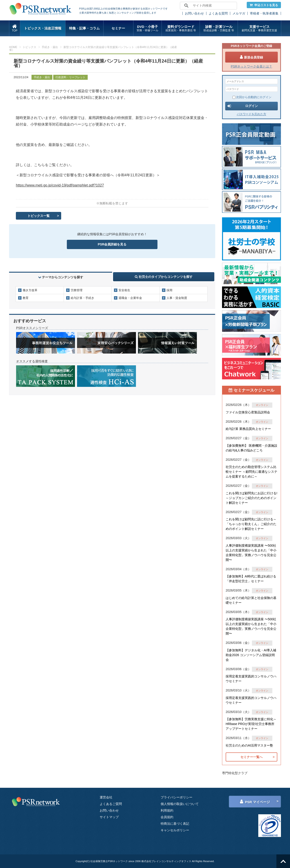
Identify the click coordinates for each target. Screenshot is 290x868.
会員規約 (167, 817)
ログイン (243, 106)
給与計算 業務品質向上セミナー (248, 429)
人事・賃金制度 (177, 298)
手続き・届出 (50, 47)
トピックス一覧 (39, 216)
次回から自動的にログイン (252, 97)
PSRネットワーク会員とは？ (252, 66)
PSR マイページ (255, 802)
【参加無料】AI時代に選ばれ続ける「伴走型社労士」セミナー (251, 579)
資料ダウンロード (181, 28)
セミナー (118, 28)
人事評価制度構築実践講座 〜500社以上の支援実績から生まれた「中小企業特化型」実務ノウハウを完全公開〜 (251, 553)
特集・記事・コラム (84, 28)
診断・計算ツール (219, 28)
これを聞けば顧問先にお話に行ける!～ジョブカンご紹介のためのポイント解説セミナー (251, 498)
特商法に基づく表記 (175, 824)
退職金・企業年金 (130, 298)
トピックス (29, 47)
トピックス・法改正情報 (43, 28)
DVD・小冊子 (148, 28)
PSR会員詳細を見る (112, 244)
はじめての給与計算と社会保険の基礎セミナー (251, 600)
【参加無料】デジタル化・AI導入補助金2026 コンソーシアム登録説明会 (251, 655)
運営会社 (106, 797)
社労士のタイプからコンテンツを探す (164, 277)
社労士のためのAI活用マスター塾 (249, 745)
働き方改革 (30, 290)
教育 (26, 298)
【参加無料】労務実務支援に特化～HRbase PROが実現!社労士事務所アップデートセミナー (251, 724)
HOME (13, 47)
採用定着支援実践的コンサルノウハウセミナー (251, 679)
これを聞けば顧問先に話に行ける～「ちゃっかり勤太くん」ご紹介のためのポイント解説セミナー (251, 524)
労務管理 (77, 290)
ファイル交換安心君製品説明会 (248, 412)
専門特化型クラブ (235, 773)
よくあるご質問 (111, 804)
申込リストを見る (264, 5)
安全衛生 (124, 290)
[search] (208, 6)
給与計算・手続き (82, 298)
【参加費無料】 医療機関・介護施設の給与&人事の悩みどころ (251, 448)
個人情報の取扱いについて (180, 804)
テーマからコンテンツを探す (61, 277)
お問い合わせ (194, 13)
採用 (169, 290)
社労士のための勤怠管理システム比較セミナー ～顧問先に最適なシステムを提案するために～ (251, 472)
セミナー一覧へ (251, 757)
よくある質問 (218, 13)
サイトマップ (109, 817)
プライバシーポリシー (176, 797)
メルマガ (239, 13)
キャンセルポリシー (175, 830)
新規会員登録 (251, 57)
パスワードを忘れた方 (251, 114)
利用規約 (167, 810)
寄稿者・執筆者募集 (264, 13)
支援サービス (259, 28)
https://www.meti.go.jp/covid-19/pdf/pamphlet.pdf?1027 (60, 185)
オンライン (262, 405)
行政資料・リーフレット (70, 77)
